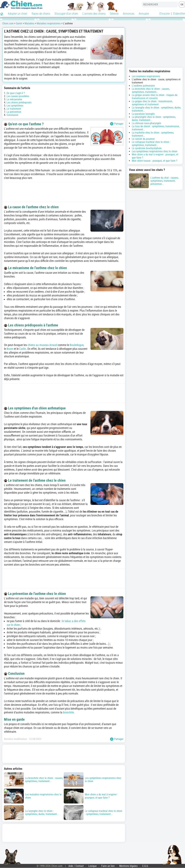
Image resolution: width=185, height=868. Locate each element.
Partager (117, 124)
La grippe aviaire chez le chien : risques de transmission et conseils (155, 97)
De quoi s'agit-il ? (16, 93)
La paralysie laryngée (143, 114)
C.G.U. (145, 866)
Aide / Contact (76, 866)
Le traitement (14, 109)
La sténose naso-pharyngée (146, 123)
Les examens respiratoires (146, 76)
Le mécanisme (14, 99)
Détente (114, 14)
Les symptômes (15, 106)
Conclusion (12, 115)
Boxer (10, 349)
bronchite (68, 712)
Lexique (92, 866)
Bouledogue (77, 345)
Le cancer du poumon (143, 139)
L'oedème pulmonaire (143, 86)
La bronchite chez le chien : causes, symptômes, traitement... (151, 90)
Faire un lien (108, 866)
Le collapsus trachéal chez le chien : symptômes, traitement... (151, 144)
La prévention (14, 112)
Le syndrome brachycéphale (147, 148)
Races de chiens (41, 14)
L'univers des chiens (94, 14)
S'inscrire (164, 14)
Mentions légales (128, 866)
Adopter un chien (18, 14)
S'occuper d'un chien (66, 14)
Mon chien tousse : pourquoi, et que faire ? (155, 161)
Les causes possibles (18, 96)
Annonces (129, 14)
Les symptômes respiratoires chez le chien (155, 151)
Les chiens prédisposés (19, 102)
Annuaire (144, 14)
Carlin (23, 349)
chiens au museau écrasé (42, 345)
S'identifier (179, 14)
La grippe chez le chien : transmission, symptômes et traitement (152, 103)
